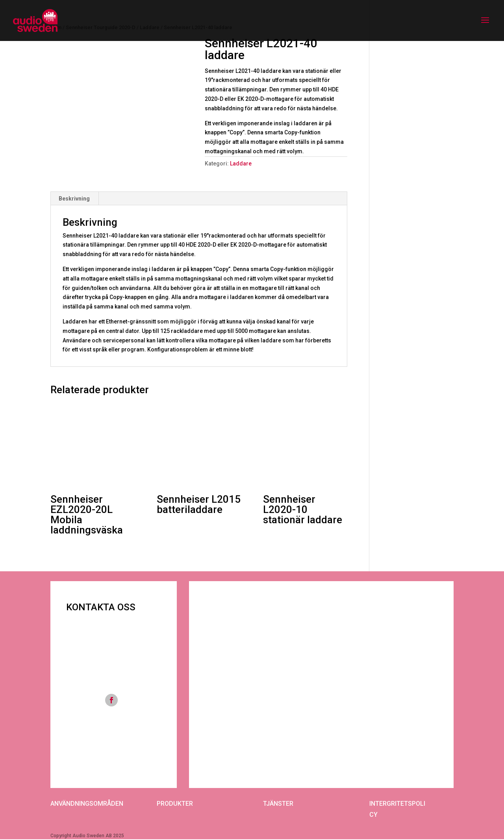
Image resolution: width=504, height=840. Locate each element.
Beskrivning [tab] (74, 199)
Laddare (241, 164)
